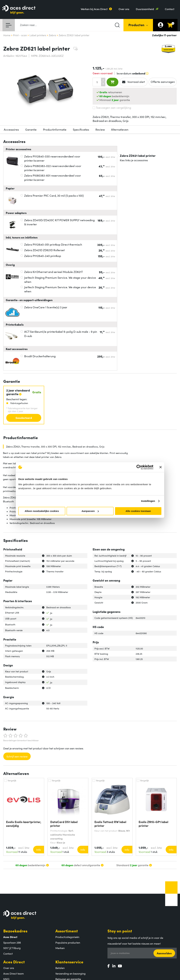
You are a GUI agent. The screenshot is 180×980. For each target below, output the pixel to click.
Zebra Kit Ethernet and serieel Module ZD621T (53, 272)
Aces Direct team (14, 973)
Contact (170, 9)
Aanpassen (90, 511)
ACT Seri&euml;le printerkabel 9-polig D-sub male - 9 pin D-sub (61, 334)
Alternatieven (120, 129)
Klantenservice (69, 962)
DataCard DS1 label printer (64, 824)
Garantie (31, 129)
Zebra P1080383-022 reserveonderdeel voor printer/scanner (53, 168)
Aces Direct (14, 962)
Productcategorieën (67, 937)
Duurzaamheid (145, 9)
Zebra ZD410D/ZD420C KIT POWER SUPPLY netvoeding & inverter (59, 222)
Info (39, 850)
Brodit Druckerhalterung (40, 356)
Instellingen (148, 501)
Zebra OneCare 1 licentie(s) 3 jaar (46, 307)
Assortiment (67, 931)
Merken (60, 948)
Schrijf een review (17, 756)
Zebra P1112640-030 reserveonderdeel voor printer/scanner (52, 158)
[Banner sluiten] (161, 467)
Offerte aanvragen (163, 82)
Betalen (60, 968)
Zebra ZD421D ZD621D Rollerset (44, 250)
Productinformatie (55, 129)
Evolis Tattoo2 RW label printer (110, 824)
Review (100, 129)
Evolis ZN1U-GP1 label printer (153, 824)
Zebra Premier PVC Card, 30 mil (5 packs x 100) (54, 196)
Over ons (124, 9)
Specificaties (81, 129)
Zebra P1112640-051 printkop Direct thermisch (53, 244)
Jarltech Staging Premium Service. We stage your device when (60, 280)
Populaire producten (68, 942)
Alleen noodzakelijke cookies (42, 511)
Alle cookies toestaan (138, 511)
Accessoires (11, 129)
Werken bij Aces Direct (94, 9)
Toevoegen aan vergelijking (112, 108)
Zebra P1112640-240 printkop (43, 256)
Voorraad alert (134, 82)
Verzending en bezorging (70, 973)
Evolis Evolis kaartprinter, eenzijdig (24, 824)
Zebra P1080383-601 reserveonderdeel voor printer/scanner (53, 178)
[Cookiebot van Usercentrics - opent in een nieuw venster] (139, 467)
